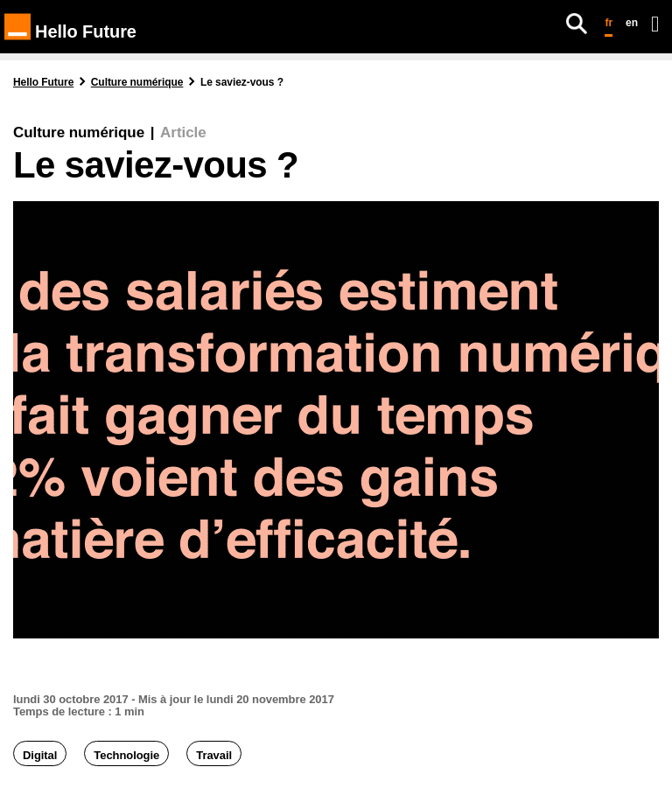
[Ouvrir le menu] (655, 24)
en (632, 23)
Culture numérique (79, 132)
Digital (40, 755)
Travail (214, 755)
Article (183, 132)
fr (609, 23)
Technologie (126, 755)
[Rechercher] (577, 24)
